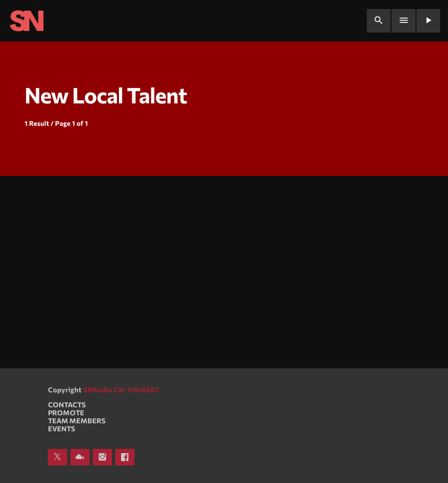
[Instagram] (102, 457)
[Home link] (27, 21)
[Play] (428, 21)
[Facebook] (125, 457)
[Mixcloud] (80, 457)
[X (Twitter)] (58, 457)
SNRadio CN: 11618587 (121, 390)
